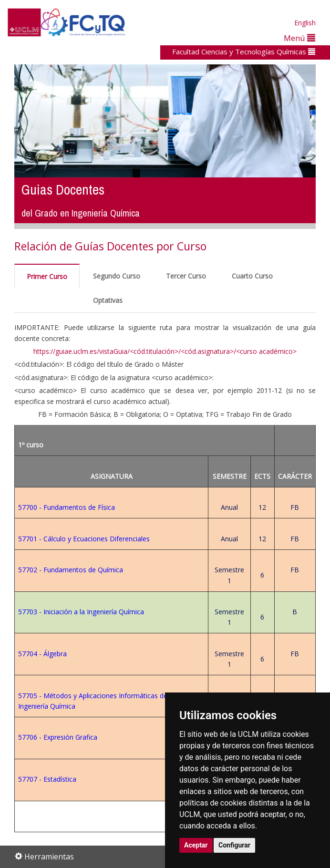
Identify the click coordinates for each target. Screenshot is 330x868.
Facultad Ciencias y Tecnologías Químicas (244, 52)
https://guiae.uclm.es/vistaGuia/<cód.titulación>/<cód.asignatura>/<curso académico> (165, 351)
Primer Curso (47, 276)
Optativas (108, 300)
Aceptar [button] (196, 845)
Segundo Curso (117, 276)
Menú (299, 38)
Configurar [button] (234, 845)
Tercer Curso (186, 276)
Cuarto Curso (252, 276)
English (305, 23)
